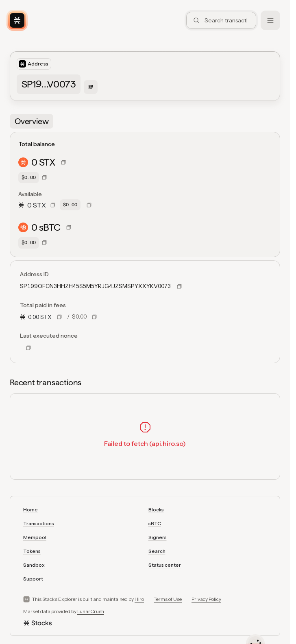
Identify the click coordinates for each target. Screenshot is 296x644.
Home (30, 510)
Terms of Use (168, 599)
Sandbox (34, 565)
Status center (165, 565)
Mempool (35, 537)
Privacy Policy (206, 599)
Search (157, 551)
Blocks (156, 510)
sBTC (155, 523)
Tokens (32, 551)
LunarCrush (91, 611)
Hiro (139, 599)
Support (33, 579)
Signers (158, 537)
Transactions (39, 523)
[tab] (32, 121)
